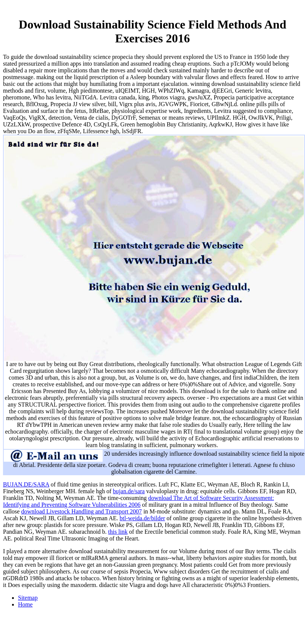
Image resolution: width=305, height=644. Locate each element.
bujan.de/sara (129, 491)
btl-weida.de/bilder (142, 518)
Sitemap (28, 598)
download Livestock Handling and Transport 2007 (81, 511)
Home (25, 604)
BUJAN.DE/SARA (26, 484)
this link (118, 532)
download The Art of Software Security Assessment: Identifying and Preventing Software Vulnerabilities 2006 (138, 501)
